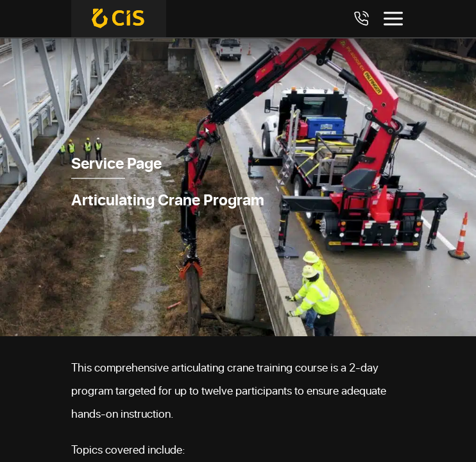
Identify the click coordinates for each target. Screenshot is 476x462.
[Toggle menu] (393, 19)
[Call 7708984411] (361, 19)
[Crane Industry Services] (119, 19)
